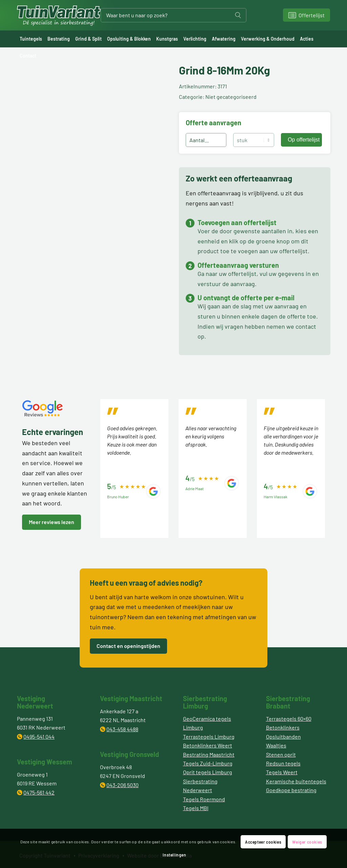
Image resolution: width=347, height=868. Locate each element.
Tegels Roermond (204, 799)
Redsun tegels (283, 763)
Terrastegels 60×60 (289, 719)
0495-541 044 (39, 736)
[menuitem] (31, 39)
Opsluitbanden (283, 736)
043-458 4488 (122, 729)
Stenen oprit (281, 754)
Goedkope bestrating (291, 790)
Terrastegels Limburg (209, 736)
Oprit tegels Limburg (208, 772)
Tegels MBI (196, 808)
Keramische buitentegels (296, 781)
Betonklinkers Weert (208, 745)
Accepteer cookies (263, 842)
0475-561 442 (39, 792)
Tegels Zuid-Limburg (208, 763)
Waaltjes (276, 745)
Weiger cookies (307, 842)
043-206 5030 (123, 785)
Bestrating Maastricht (209, 754)
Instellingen (174, 855)
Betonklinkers (283, 727)
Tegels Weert (282, 772)
